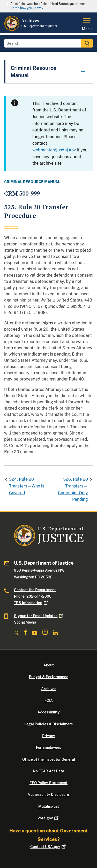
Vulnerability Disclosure (48, 794)
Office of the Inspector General (49, 759)
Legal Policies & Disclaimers (48, 724)
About (49, 665)
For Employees (48, 747)
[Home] (31, 30)
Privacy (49, 736)
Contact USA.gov (48, 847)
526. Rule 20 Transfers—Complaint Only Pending (73, 489)
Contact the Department (35, 590)
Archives (49, 689)
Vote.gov (48, 818)
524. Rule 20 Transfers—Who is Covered (27, 486)
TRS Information (31, 603)
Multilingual (48, 806)
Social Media (25, 622)
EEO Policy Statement (48, 783)
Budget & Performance (49, 677)
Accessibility (49, 712)
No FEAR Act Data (48, 771)
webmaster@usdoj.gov (54, 150)
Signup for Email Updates (39, 616)
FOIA (49, 700)
